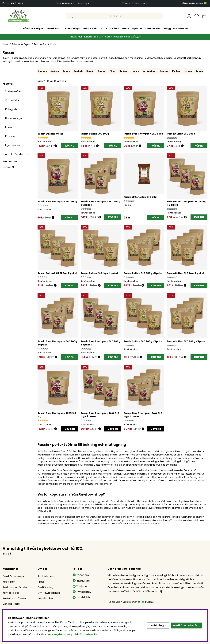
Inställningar (158, 626)
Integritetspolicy (62, 634)
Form (8, 127)
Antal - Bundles (15, 154)
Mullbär (176, 71)
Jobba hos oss (47, 576)
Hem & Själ (90, 29)
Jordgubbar (150, 71)
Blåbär (90, 71)
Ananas (42, 71)
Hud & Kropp (73, 29)
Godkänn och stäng (187, 626)
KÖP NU (113, 217)
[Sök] (115, 16)
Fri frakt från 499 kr (15, 3)
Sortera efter (13, 91)
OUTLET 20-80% (109, 29)
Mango (164, 71)
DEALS (126, 29)
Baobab (78, 71)
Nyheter (137, 29)
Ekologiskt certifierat (196, 3)
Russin (54, 44)
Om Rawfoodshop (49, 593)
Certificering (45, 587)
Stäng (10, 167)
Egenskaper (13, 145)
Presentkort (181, 29)
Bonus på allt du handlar (136, 3)
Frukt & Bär (40, 44)
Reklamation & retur (15, 587)
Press (41, 582)
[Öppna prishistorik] (56, 146)
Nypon (188, 71)
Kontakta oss (11, 593)
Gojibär (124, 71)
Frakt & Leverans (13, 576)
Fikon (113, 71)
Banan (66, 71)
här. (72, 630)
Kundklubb (81, 597)
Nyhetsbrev (82, 592)
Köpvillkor (9, 582)
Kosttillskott (54, 29)
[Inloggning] (189, 16)
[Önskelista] (197, 16)
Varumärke (12, 100)
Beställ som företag (15, 598)
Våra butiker (45, 598)
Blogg (167, 29)
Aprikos (55, 71)
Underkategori (14, 118)
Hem (5, 44)
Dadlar (102, 71)
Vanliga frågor (11, 604)
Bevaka (70, 429)
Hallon (135, 71)
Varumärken (153, 29)
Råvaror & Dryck (33, 29)
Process (10, 136)
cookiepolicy (90, 634)
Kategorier (12, 109)
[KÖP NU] (70, 146)
